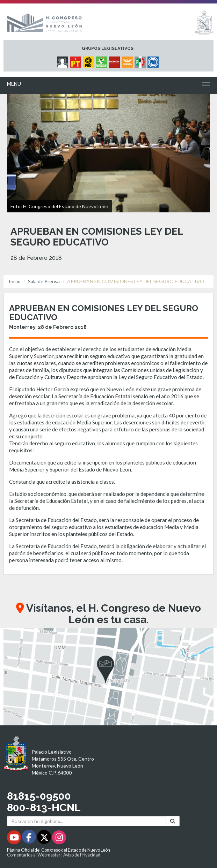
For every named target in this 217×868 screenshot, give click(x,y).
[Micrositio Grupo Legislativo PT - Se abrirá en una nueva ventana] (76, 60)
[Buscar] (173, 821)
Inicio (15, 281)
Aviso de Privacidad (82, 855)
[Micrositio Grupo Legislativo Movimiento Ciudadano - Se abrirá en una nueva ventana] (128, 60)
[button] (108, 677)
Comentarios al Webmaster (34, 855)
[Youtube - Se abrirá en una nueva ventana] (15, 839)
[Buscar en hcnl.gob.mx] (86, 821)
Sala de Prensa (44, 281)
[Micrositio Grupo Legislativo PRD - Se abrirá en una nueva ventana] (89, 60)
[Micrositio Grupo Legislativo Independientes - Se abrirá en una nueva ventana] (63, 60)
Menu (14, 84)
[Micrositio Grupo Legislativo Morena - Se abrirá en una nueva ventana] (115, 60)
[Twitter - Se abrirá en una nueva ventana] (45, 839)
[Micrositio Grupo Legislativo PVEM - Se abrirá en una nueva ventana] (102, 60)
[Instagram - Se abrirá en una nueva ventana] (59, 839)
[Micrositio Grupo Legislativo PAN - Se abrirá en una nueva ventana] (154, 60)
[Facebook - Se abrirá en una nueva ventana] (30, 839)
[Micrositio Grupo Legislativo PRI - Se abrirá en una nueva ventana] (141, 60)
